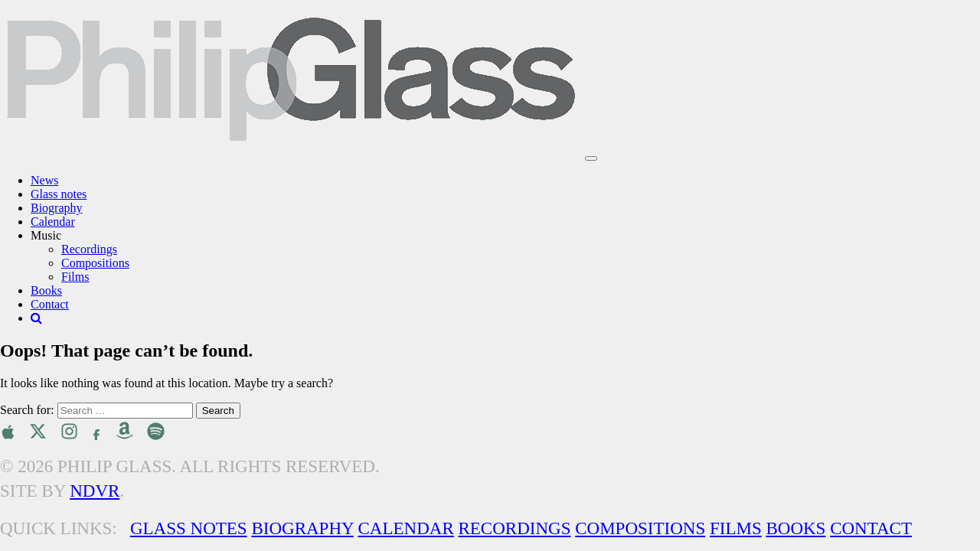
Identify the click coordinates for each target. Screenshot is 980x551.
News (44, 180)
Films (75, 277)
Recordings (89, 249)
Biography (57, 208)
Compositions (95, 263)
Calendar (53, 222)
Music (46, 235)
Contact (50, 304)
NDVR (95, 491)
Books (46, 290)
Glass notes (59, 194)
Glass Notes (189, 528)
